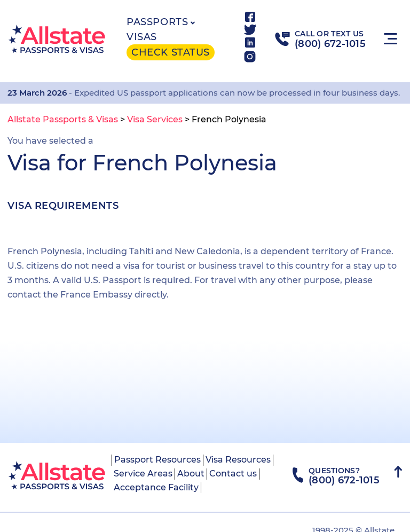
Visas (142, 37)
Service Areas (143, 474)
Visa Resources (238, 460)
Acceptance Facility (156, 487)
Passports (157, 22)
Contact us (233, 474)
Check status (170, 52)
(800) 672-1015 (330, 44)
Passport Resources (157, 460)
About (191, 474)
